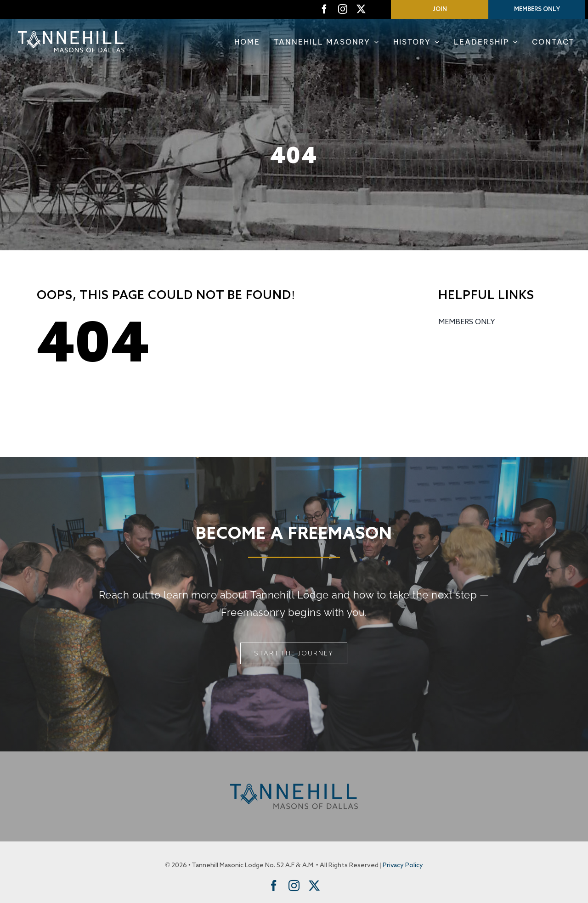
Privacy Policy (403, 865)
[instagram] (343, 9)
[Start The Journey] (294, 653)
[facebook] (324, 9)
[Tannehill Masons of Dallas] (71, 31)
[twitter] (361, 9)
